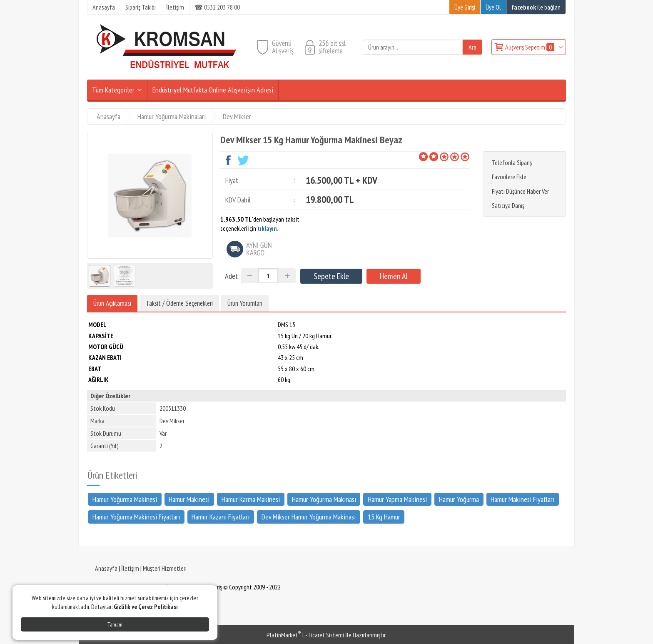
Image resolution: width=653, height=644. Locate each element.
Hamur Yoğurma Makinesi (125, 499)
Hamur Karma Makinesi (251, 499)
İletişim (130, 568)
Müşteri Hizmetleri (165, 568)
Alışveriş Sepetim (530, 47)
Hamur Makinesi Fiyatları (522, 499)
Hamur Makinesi (189, 499)
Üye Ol (493, 7)
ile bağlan (536, 7)
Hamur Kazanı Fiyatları (221, 516)
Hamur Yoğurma (459, 499)
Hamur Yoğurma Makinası (324, 499)
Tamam (115, 624)
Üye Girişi (465, 7)
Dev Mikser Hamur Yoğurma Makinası (309, 516)
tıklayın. (268, 228)
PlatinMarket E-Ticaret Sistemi (305, 635)
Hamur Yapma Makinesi (397, 499)
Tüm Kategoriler (113, 90)
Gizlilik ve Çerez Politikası (146, 607)
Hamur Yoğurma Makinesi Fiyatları (136, 516)
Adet (231, 276)
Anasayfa (106, 568)
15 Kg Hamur (384, 516)
